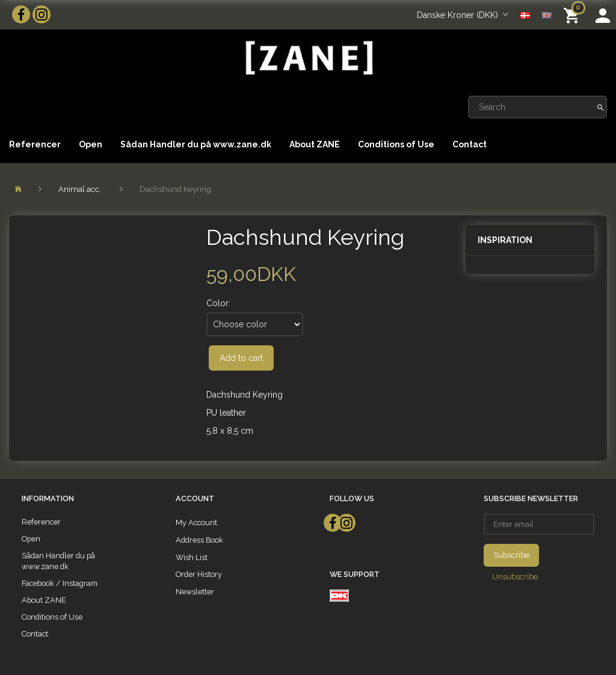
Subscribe (511, 555)
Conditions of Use (396, 144)
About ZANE (315, 144)
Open (91, 144)
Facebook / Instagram (60, 583)
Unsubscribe (515, 577)
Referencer (35, 144)
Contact (470, 144)
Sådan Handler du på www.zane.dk (196, 144)
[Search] (601, 107)
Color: (218, 303)
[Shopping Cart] (574, 15)
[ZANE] (308, 58)
